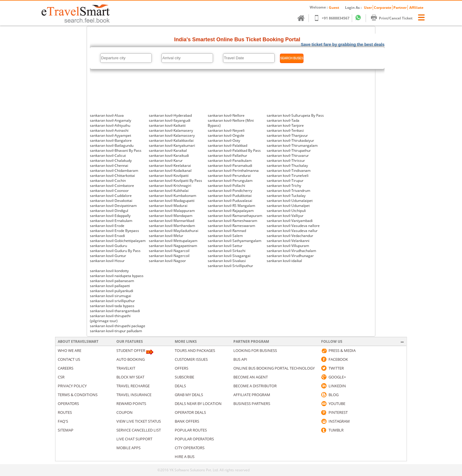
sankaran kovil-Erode (107, 226)
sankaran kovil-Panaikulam (230, 160)
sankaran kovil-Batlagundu (112, 145)
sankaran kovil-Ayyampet (110, 135)
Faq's (63, 421)
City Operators (190, 448)
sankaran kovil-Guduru (108, 246)
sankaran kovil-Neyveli (226, 130)
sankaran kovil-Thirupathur (289, 150)
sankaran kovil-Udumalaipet (290, 201)
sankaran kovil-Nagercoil (169, 256)
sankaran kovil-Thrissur (286, 160)
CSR (61, 377)
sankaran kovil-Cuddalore (111, 196)
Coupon (124, 412)
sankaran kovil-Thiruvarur (288, 155)
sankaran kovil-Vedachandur (290, 236)
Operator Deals (190, 412)
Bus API (240, 359)
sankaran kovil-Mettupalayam (173, 241)
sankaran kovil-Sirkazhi (227, 251)
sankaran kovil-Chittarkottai (112, 176)
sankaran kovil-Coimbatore (112, 186)
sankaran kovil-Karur (166, 160)
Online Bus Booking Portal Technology (274, 368)
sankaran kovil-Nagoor (167, 261)
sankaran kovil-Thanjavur (287, 135)
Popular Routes (191, 430)
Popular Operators (194, 439)
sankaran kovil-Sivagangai (229, 256)
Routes (65, 412)
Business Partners (252, 403)
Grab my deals (189, 395)
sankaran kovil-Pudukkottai (230, 196)
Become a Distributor (255, 386)
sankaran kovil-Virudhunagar (290, 256)
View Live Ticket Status (139, 421)
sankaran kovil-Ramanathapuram (235, 216)
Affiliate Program (252, 395)
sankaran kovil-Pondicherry (230, 191)
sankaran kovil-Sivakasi (227, 261)
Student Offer (131, 350)
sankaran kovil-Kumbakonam (173, 196)
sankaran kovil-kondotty (109, 271)
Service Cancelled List (139, 430)
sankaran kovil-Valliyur (285, 216)
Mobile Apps (128, 448)
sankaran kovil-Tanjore (285, 125)
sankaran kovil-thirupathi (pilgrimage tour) (110, 318)
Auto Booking (131, 359)
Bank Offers (187, 421)
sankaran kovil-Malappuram (172, 211)
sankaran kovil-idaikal (284, 261)
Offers (181, 368)
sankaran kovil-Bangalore (111, 140)
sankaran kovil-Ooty (224, 140)
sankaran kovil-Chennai (109, 165)
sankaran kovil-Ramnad (227, 231)
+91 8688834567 (334, 18)
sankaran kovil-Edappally (110, 216)
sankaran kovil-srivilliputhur (112, 301)
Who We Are (70, 350)
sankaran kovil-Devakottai (111, 201)
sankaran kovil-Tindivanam (289, 171)
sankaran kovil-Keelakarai (170, 165)
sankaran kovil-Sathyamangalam (235, 241)
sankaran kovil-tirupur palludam (116, 331)
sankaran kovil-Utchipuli (286, 211)
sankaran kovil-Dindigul (109, 211)
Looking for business (255, 350)
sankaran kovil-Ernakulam (111, 221)
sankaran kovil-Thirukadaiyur (290, 140)
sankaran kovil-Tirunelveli (288, 176)
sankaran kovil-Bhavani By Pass (116, 150)
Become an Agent (251, 377)
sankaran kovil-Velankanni (288, 241)
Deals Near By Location (198, 403)
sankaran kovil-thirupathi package (118, 326)
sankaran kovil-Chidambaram (114, 171)
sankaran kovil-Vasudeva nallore (293, 226)
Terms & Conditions (78, 395)
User (368, 8)
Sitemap (66, 430)
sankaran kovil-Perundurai (229, 176)
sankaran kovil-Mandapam (171, 216)
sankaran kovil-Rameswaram (231, 226)
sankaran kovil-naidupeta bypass (117, 276)
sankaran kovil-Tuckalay (286, 196)
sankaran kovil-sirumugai (110, 296)
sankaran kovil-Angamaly (110, 120)
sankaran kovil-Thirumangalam (292, 145)
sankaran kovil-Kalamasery (171, 130)
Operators (68, 403)
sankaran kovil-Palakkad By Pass (234, 150)
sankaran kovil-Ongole (226, 135)
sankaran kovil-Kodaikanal (170, 171)
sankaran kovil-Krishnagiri (170, 186)
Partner (400, 8)
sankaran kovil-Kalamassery (172, 135)
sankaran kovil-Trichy (284, 186)
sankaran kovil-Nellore (226, 115)
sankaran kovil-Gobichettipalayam (118, 241)
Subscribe (184, 377)
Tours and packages (195, 350)
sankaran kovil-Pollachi (226, 186)
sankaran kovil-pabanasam (112, 281)
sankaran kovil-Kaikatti (167, 125)
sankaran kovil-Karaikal (168, 150)
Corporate (383, 8)
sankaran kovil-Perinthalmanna (233, 171)
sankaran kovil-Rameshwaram (232, 221)
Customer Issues (191, 359)
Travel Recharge (133, 386)
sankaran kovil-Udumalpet (288, 206)
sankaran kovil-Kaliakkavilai (171, 140)
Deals (180, 386)
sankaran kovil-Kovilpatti (169, 176)
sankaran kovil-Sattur (225, 246)
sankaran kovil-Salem (225, 236)
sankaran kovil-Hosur (107, 261)
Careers (66, 368)
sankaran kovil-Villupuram (288, 246)
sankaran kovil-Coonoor (109, 191)
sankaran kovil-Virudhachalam (291, 251)
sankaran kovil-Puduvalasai (230, 201)
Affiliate (416, 8)
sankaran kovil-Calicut (108, 155)
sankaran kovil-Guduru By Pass (115, 251)
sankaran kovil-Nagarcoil (169, 251)
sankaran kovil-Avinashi (109, 130)
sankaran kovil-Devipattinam (113, 206)
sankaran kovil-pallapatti (110, 286)
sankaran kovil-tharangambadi (115, 311)
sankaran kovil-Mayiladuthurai (174, 231)
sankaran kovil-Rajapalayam (231, 211)
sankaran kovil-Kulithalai (169, 191)
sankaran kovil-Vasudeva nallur (292, 231)
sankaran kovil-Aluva (107, 115)
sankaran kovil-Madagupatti (172, 201)
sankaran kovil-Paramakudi (230, 165)
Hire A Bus (185, 457)
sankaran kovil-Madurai (168, 206)
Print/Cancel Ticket (395, 18)
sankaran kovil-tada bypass (112, 306)
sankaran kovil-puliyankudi (112, 291)
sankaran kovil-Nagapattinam (173, 246)
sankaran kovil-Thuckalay (287, 165)
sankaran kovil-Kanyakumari (172, 145)
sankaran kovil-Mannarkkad (171, 221)
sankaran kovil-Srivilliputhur (230, 266)
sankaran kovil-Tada (283, 120)
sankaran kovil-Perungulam (230, 181)
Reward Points (131, 403)
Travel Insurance (134, 395)
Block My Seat (130, 377)
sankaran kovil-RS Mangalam (231, 206)
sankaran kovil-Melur (166, 236)
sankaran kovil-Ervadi (107, 236)
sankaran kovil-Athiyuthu (110, 125)
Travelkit (126, 368)
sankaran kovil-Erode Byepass (114, 231)
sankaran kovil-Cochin (108, 181)
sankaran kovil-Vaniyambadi (290, 221)
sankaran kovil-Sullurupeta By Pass (295, 115)
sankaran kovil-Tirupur (285, 181)
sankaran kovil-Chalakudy (111, 160)
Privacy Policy (72, 386)
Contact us (69, 359)
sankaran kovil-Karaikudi (169, 155)
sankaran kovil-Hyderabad (170, 115)
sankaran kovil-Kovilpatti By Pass (175, 181)
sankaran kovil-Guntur (108, 256)
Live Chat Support (134, 439)
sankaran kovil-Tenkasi (285, 130)
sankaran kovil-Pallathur (227, 155)
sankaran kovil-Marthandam (172, 226)
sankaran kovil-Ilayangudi (170, 120)
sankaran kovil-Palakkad (227, 145)
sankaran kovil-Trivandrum (288, 191)
